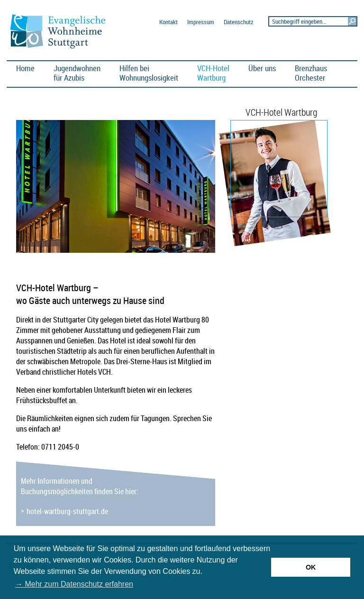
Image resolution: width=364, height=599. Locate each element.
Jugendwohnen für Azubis (77, 73)
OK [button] (311, 567)
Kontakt (168, 22)
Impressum (201, 22)
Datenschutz (238, 22)
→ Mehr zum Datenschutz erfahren (74, 584)
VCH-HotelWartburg (213, 73)
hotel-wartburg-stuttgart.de (67, 511)
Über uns (262, 68)
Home (25, 68)
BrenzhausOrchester (311, 73)
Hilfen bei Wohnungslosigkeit (149, 73)
